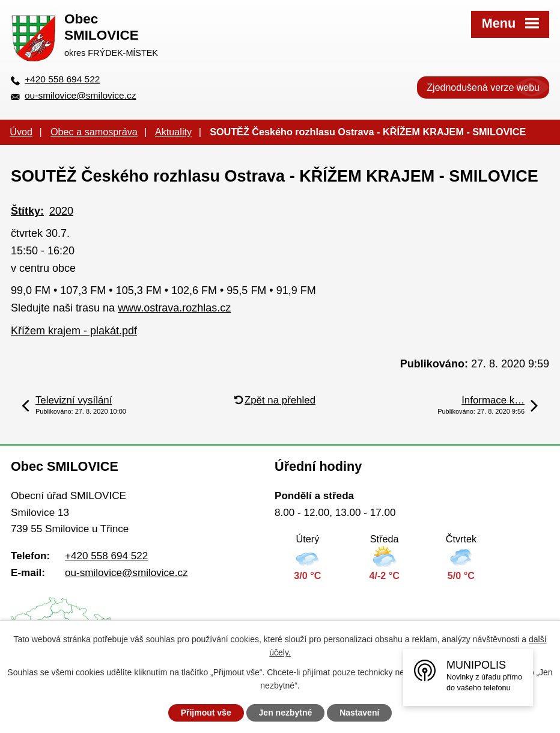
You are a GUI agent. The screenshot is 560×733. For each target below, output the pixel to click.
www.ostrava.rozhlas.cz (174, 308)
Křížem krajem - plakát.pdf (74, 331)
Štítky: (27, 211)
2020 (61, 211)
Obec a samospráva (94, 132)
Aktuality (173, 132)
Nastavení (359, 713)
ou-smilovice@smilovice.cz (80, 95)
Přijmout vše (206, 713)
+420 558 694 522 (62, 79)
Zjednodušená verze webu (483, 87)
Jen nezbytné (286, 713)
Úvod (21, 132)
